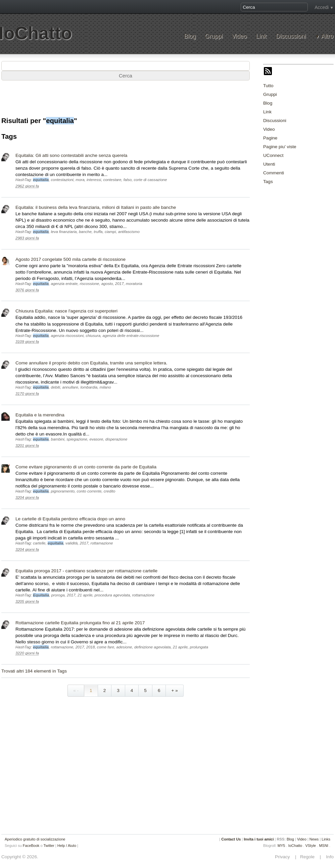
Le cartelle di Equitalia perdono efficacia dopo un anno (70, 519)
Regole (308, 857)
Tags (268, 182)
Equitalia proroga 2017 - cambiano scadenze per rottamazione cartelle (86, 571)
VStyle (310, 846)
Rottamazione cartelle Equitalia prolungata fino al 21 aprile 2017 (80, 623)
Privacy (284, 857)
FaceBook (31, 846)
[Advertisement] (126, 102)
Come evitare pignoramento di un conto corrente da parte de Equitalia (86, 467)
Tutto (268, 86)
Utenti (269, 164)
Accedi (322, 7)
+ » (174, 690)
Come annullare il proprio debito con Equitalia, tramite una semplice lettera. (91, 363)
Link (261, 36)
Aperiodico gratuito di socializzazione (35, 839)
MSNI (324, 846)
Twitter (49, 846)
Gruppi (214, 36)
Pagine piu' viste (280, 147)
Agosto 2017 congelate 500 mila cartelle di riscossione (70, 259)
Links (326, 839)
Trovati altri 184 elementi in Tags (34, 671)
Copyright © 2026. (20, 857)
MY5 (281, 846)
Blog (190, 36)
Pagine (270, 138)
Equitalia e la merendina (40, 415)
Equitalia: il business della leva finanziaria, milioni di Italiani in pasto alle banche (96, 207)
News (314, 839)
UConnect (273, 155)
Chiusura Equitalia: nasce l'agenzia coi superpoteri (66, 311)
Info (328, 857)
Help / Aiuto (67, 846)
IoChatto (295, 846)
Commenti (274, 173)
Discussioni (291, 36)
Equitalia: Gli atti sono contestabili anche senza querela (71, 155)
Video (239, 36)
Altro (327, 36)
